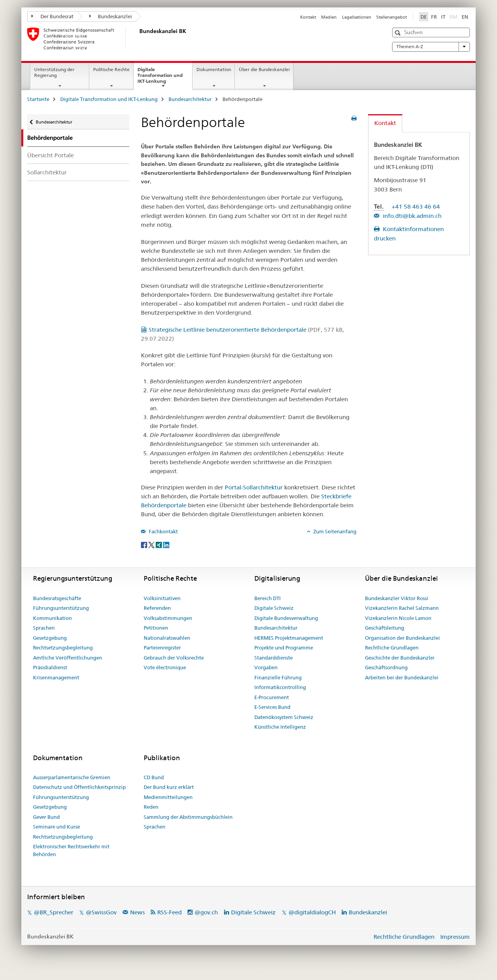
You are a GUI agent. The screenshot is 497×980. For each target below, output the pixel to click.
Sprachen (44, 628)
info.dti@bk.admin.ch (411, 216)
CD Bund (154, 777)
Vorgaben (266, 667)
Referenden (157, 608)
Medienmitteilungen (168, 797)
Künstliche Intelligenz (280, 727)
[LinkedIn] (166, 544)
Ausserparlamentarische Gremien (72, 777)
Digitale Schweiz (274, 608)
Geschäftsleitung (385, 628)
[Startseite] (138, 38)
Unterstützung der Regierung (54, 72)
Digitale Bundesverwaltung (286, 618)
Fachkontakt (163, 531)
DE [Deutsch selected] (424, 17)
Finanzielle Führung (278, 677)
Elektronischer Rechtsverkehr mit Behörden (71, 850)
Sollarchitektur (47, 172)
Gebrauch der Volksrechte (174, 658)
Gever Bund (46, 817)
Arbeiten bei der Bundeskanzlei (402, 677)
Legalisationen (357, 17)
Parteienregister (162, 648)
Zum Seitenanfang (334, 531)
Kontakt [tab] (385, 123)
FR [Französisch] (434, 17)
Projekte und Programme (284, 648)
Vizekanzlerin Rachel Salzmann (402, 608)
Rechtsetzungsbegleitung (63, 648)
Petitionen (156, 628)
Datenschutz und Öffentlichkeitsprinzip (79, 787)
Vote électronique (165, 667)
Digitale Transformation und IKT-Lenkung (160, 78)
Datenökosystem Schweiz (284, 717)
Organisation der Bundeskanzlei (402, 638)
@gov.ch (206, 912)
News (137, 912)
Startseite (38, 99)
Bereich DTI (268, 598)
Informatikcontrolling (280, 687)
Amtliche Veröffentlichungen (68, 658)
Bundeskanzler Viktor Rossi (397, 598)
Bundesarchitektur (190, 99)
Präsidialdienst (50, 667)
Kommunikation (52, 618)
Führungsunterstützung (61, 608)
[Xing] (159, 544)
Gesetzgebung (50, 638)
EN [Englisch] (465, 17)
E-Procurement (272, 697)
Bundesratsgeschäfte (57, 598)
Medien (329, 17)
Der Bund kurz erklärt (169, 787)
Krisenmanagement (56, 677)
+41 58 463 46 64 (416, 206)
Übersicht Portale (50, 155)
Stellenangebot (392, 17)
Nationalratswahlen (167, 638)
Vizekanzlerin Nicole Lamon (398, 618)
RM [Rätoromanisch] (454, 16)
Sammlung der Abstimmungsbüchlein (188, 817)
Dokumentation (214, 69)
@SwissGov (101, 912)
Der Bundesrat (52, 16)
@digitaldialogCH (312, 912)
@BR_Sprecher (54, 912)
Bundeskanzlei (111, 16)
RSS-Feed (169, 912)
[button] (399, 33)
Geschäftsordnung (386, 667)
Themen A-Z (431, 47)
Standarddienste (274, 658)
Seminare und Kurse (56, 827)
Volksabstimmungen (168, 618)
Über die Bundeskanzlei (264, 69)
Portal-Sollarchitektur (254, 487)
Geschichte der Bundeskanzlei (400, 658)
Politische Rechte (111, 69)
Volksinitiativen (162, 598)
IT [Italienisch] (443, 17)
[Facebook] (145, 544)
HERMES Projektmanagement (289, 638)
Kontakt (308, 17)
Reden (151, 807)
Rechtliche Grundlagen (392, 648)
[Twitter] (152, 544)
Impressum (455, 937)
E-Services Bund (272, 707)
